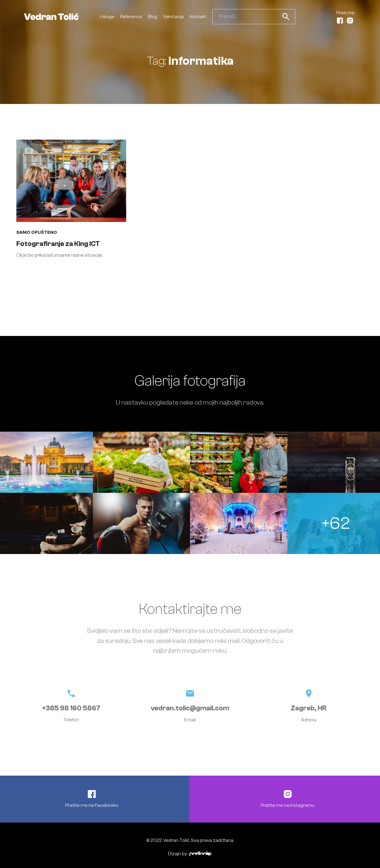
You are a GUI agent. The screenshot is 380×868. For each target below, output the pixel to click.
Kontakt (198, 17)
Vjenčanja (173, 17)
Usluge (107, 17)
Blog (152, 17)
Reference (131, 17)
